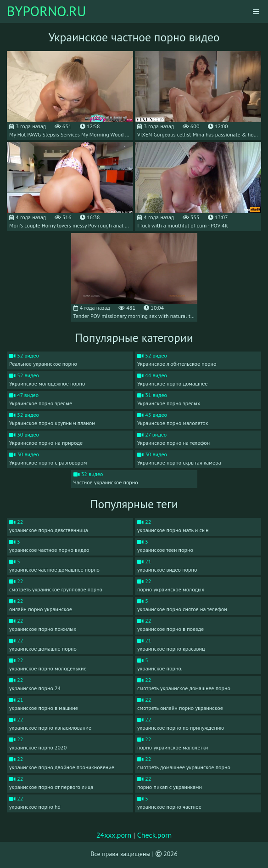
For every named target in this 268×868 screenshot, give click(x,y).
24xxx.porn (114, 835)
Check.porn (155, 835)
